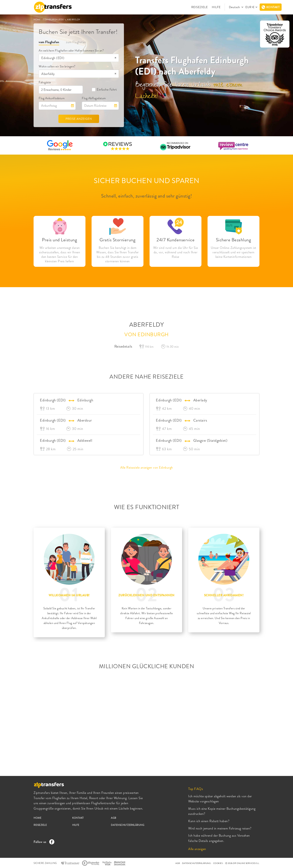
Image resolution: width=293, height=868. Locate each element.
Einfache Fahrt (104, 90)
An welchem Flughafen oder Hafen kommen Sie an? (71, 51)
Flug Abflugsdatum (94, 98)
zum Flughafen (76, 42)
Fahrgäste (45, 82)
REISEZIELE (200, 7)
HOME (37, 20)
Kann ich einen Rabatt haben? (209, 821)
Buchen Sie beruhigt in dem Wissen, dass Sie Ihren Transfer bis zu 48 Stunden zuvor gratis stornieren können (118, 255)
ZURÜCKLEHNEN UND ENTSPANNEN (146, 595)
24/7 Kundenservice (175, 240)
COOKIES (218, 863)
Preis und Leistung (60, 240)
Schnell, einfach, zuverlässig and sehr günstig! (147, 196)
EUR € (250, 7)
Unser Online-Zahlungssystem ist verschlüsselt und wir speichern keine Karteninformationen (233, 252)
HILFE (216, 7)
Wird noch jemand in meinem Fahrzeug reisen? (220, 828)
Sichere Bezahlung (234, 240)
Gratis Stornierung (118, 240)
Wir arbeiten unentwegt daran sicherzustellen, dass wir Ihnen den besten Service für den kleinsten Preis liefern (60, 255)
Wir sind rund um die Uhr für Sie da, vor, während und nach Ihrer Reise (175, 252)
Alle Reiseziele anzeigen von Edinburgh (147, 468)
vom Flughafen (49, 42)
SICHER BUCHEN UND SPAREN (147, 181)
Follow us (43, 842)
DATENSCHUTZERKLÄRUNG (128, 825)
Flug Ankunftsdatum (52, 98)
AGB (114, 818)
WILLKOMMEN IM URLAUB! (69, 595)
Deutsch (235, 7)
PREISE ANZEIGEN (79, 119)
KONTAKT (78, 818)
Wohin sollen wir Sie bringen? (57, 66)
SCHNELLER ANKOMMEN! (224, 595)
